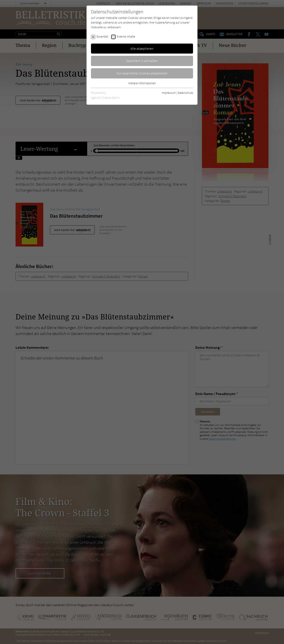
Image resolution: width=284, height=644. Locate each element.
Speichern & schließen (142, 61)
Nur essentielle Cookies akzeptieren (142, 73)
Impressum (169, 93)
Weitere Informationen (142, 83)
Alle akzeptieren (142, 48)
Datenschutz (185, 93)
